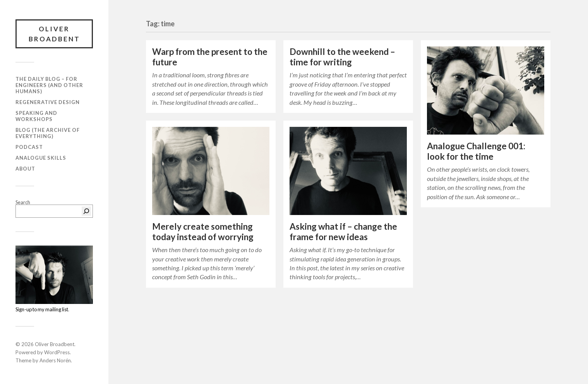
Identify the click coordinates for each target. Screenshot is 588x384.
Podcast (29, 147)
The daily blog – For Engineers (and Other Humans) (49, 85)
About (25, 169)
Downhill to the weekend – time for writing (342, 57)
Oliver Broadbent (54, 34)
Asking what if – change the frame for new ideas (343, 232)
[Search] (86, 211)
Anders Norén (55, 360)
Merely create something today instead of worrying (203, 232)
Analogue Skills (41, 158)
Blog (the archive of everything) (48, 133)
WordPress (57, 352)
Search (23, 202)
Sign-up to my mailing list (42, 309)
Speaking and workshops (36, 116)
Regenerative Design (48, 102)
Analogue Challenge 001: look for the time (476, 151)
